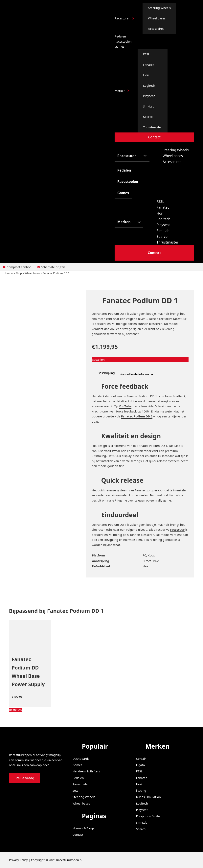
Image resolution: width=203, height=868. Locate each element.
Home (9, 273)
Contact (154, 137)
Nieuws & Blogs (83, 828)
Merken (120, 91)
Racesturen (122, 18)
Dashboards (81, 759)
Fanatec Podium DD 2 (137, 416)
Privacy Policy (18, 860)
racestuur (177, 529)
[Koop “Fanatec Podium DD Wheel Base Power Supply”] (15, 710)
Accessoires (156, 29)
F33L (146, 54)
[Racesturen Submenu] (133, 18)
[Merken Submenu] (128, 91)
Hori (146, 75)
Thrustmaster (153, 127)
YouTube (125, 406)
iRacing (141, 790)
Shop (19, 273)
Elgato (140, 765)
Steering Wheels (159, 8)
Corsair (141, 759)
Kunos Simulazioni (149, 797)
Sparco (148, 117)
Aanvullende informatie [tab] (137, 374)
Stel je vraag (24, 778)
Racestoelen (123, 41)
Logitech (149, 85)
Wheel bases (157, 18)
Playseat (149, 96)
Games (119, 46)
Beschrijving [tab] (106, 373)
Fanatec (149, 65)
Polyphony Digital (148, 816)
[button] (30, 710)
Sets (75, 790)
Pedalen (120, 36)
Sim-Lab (149, 106)
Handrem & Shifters (86, 771)
